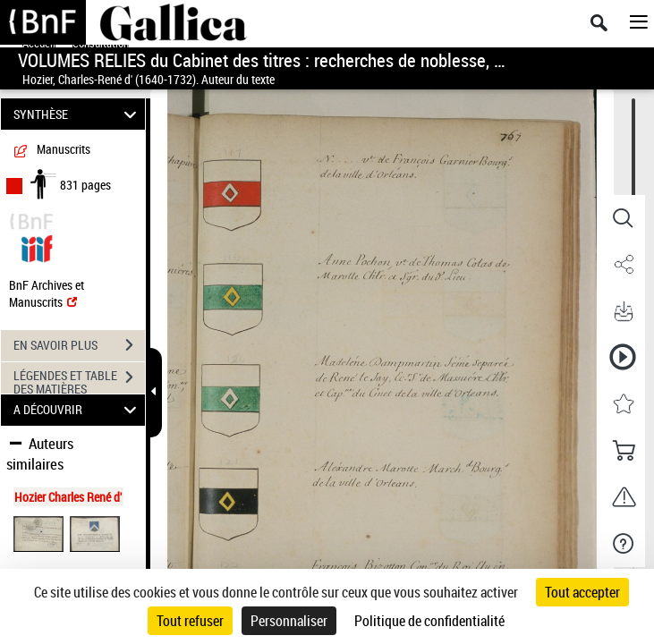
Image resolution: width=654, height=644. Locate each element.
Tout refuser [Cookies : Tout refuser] (190, 621)
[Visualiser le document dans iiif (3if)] (37, 246)
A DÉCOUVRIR (77, 410)
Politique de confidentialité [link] (429, 621)
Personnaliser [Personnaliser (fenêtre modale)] (289, 621)
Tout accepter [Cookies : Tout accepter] (582, 592)
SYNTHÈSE (77, 114)
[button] (623, 218)
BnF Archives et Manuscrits (47, 293)
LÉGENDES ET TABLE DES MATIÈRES (79, 379)
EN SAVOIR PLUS (79, 345)
